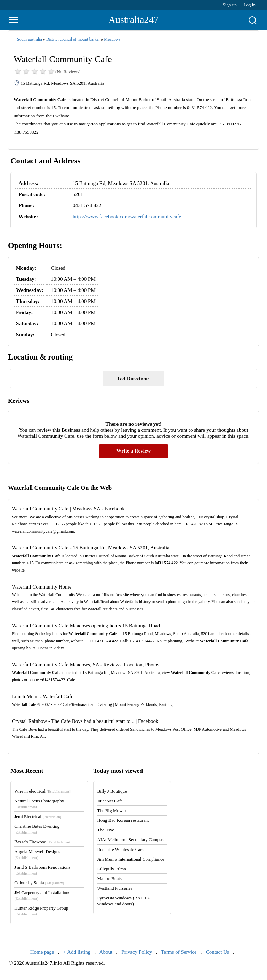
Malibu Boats (109, 878)
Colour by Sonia (39, 883)
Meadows (112, 39)
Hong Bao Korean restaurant (123, 820)
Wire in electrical (42, 791)
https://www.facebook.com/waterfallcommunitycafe (127, 217)
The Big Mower (111, 810)
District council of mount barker (73, 39)
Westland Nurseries (115, 888)
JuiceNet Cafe (110, 801)
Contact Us (217, 952)
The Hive (106, 830)
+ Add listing (77, 952)
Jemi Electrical (38, 816)
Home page (42, 952)
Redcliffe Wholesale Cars (120, 849)
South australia (30, 39)
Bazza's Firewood (43, 842)
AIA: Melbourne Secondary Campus (130, 840)
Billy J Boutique (112, 791)
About (106, 952)
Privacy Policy (137, 952)
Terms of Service (179, 952)
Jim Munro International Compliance (131, 859)
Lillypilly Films (111, 869)
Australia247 (134, 20)
